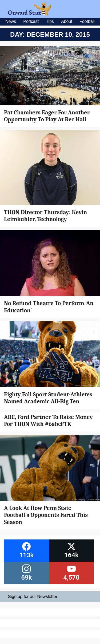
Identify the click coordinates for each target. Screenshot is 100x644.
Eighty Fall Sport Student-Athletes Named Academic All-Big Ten (48, 398)
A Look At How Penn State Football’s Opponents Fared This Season (46, 515)
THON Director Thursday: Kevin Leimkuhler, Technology (45, 216)
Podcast (31, 21)
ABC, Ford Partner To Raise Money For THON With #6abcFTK (48, 421)
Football (87, 21)
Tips (50, 21)
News (11, 21)
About (67, 21)
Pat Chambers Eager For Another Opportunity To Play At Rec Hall (47, 116)
